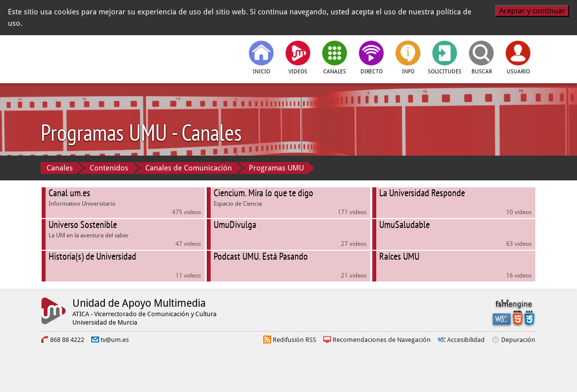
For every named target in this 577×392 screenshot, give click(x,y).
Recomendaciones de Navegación (382, 340)
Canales (60, 168)
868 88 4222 (67, 340)
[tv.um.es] (191, 56)
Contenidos (109, 168)
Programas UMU (276, 168)
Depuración (518, 340)
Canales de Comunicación (189, 168)
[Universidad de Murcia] (85, 56)
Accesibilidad (466, 340)
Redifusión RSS (294, 340)
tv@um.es (115, 340)
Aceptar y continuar (532, 11)
